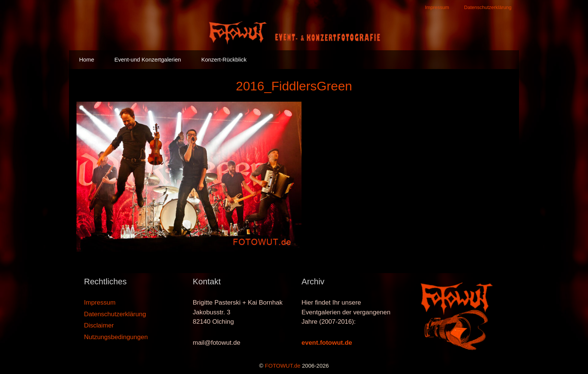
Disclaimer (99, 325)
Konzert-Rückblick (224, 59)
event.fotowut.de (327, 343)
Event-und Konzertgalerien (148, 59)
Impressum (437, 7)
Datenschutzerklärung (488, 7)
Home (87, 59)
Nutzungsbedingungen (116, 337)
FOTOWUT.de (283, 366)
